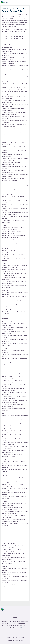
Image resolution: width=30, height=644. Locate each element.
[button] (28, 609)
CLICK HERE (19, 627)
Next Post (26, 603)
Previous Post (5, 603)
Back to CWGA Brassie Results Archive (11, 598)
